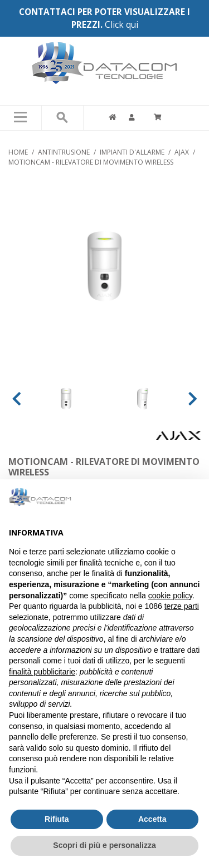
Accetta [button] (152, 819)
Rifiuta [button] (57, 819)
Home (18, 152)
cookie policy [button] (170, 596)
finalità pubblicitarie (42, 672)
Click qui (121, 25)
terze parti (182, 606)
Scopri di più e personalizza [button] (104, 845)
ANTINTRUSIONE (64, 152)
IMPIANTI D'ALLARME (132, 152)
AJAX (182, 152)
